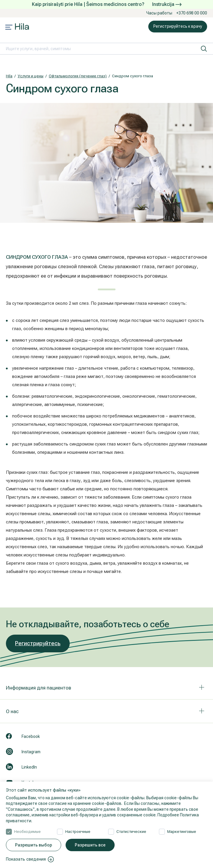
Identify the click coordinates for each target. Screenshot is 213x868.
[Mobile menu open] (9, 28)
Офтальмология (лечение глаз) (78, 76)
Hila (9, 76)
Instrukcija (167, 4)
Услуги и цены (31, 76)
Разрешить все (90, 845)
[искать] (204, 49)
